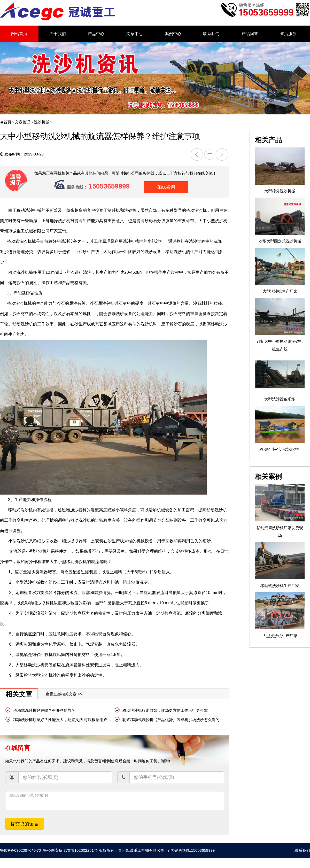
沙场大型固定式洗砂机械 (280, 241)
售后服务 (288, 34)
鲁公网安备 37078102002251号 (70, 850)
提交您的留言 (25, 824)
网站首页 (19, 34)
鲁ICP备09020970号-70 (20, 850)
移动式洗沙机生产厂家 (280, 586)
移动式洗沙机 (20, 510)
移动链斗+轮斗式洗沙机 (280, 449)
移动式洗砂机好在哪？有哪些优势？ (44, 710)
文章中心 (135, 34)
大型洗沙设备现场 (280, 399)
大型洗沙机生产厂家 (280, 291)
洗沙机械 (41, 122)
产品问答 (250, 34)
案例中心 (173, 34)
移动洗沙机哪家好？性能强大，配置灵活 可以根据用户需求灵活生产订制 (76, 720)
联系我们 (211, 34)
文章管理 (22, 122)
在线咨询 (166, 187)
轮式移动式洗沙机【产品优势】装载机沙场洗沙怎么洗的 (171, 720)
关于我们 (58, 34)
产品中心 (96, 34)
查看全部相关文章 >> (64, 694)
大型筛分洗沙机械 (280, 191)
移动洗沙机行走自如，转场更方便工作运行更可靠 (165, 710)
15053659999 (109, 186)
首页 (6, 122)
